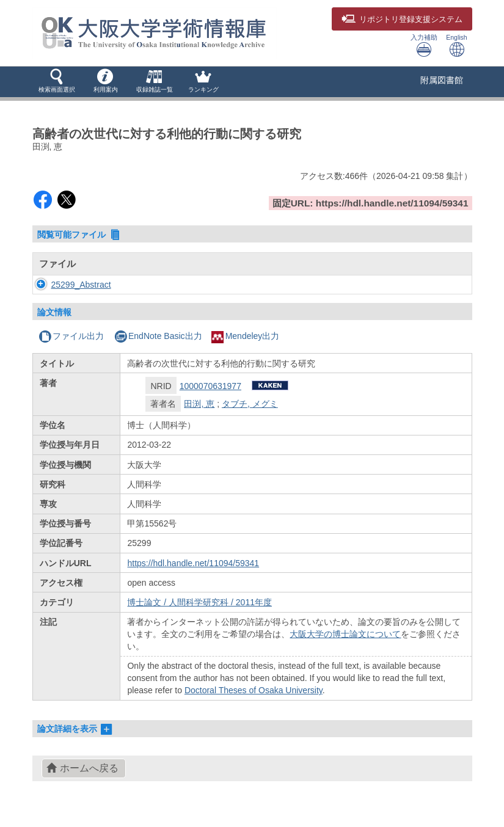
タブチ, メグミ (250, 404)
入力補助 (424, 46)
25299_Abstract (81, 285)
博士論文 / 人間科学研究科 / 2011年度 (199, 602)
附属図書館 (442, 80)
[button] (57, 82)
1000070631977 (210, 386)
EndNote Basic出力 (158, 336)
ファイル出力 (71, 336)
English (456, 46)
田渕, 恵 (199, 404)
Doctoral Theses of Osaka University (254, 690)
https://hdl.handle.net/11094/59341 (193, 563)
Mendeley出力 (246, 336)
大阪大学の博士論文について (345, 634)
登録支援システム (402, 20)
